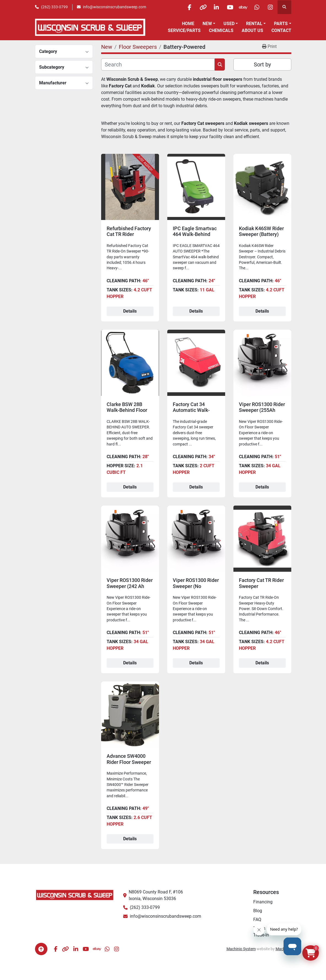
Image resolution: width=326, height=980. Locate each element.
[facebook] (186, 7)
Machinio (283, 949)
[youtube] (228, 7)
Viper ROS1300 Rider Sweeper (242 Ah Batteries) (130, 586)
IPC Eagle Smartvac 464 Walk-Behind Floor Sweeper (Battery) (195, 237)
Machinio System (241, 949)
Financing (263, 902)
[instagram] (270, 7)
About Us (252, 30)
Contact (281, 30)
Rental (254, 24)
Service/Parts (184, 30)
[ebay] (242, 7)
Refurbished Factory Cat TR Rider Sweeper (129, 234)
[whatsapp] (256, 7)
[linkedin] (214, 7)
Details (130, 311)
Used (229, 24)
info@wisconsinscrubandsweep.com (114, 7)
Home (188, 24)
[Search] (158, 65)
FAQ (257, 919)
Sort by (262, 65)
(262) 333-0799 (54, 7)
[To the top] (41, 949)
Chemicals (221, 30)
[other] (200, 7)
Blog (258, 911)
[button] (209, 24)
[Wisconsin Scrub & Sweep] (75, 895)
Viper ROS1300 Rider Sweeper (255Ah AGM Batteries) (262, 410)
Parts (281, 24)
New (207, 24)
